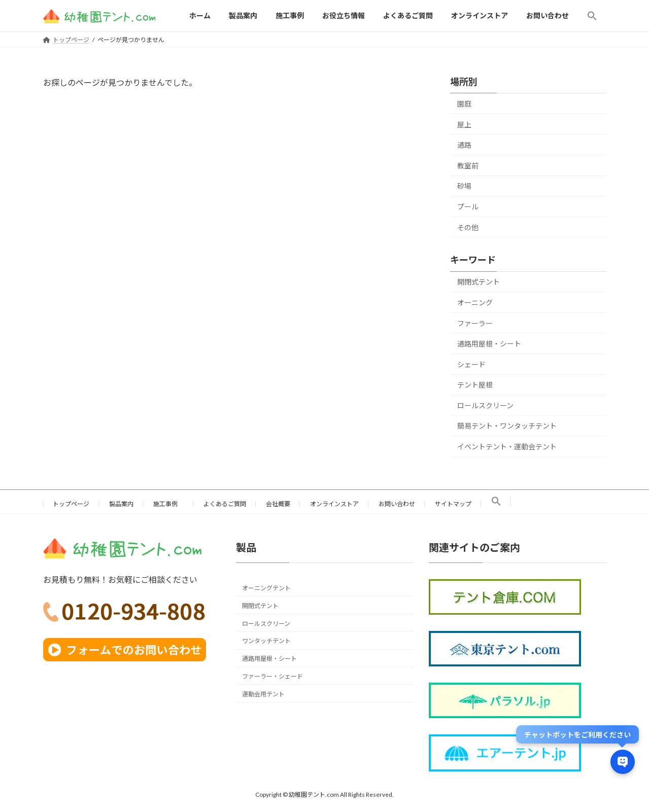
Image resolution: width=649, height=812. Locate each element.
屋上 (464, 124)
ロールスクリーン (485, 405)
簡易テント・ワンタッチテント (507, 426)
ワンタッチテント (266, 641)
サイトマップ (453, 504)
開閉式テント (479, 282)
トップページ (71, 504)
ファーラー (475, 323)
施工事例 (168, 504)
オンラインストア (334, 504)
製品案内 (121, 504)
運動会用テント (263, 694)
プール (468, 207)
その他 (468, 227)
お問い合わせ (397, 504)
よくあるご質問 (225, 504)
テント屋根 (475, 385)
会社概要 (278, 504)
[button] (592, 16)
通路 (464, 145)
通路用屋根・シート (489, 344)
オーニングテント (266, 588)
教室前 (468, 166)
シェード (471, 364)
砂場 (464, 186)
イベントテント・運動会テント (507, 447)
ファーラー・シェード (272, 676)
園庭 (464, 104)
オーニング (475, 303)
